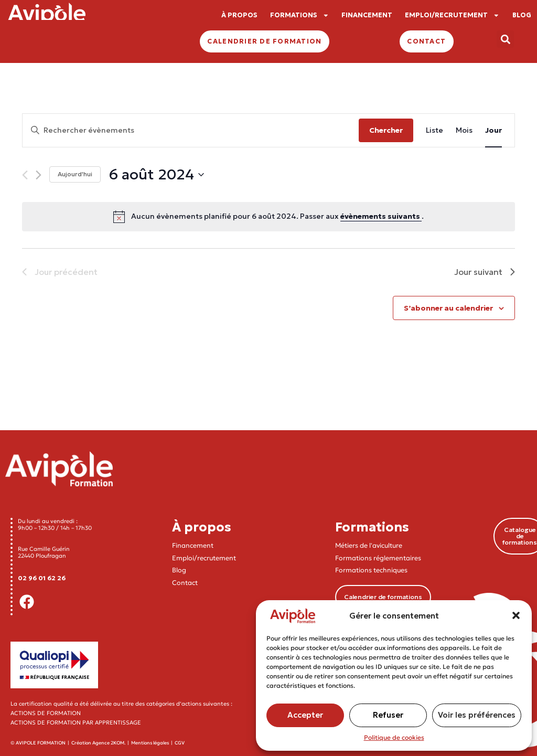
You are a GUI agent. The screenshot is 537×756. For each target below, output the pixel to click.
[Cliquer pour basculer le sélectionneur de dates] (156, 175)
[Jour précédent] (25, 175)
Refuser (388, 715)
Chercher (386, 130)
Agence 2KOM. (109, 743)
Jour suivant (485, 272)
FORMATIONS (300, 15)
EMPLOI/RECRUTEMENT (452, 15)
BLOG (522, 15)
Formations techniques (371, 570)
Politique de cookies (394, 737)
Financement (193, 545)
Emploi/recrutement (204, 558)
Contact (185, 583)
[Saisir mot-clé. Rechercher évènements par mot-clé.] (191, 130)
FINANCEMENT (367, 15)
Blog (179, 570)
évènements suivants (381, 216)
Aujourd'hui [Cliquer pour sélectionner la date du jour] (75, 174)
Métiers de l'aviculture (369, 545)
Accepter (305, 715)
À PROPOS (239, 15)
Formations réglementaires (378, 558)
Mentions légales (150, 743)
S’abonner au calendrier (448, 308)
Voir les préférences (477, 715)
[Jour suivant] (39, 175)
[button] (516, 615)
